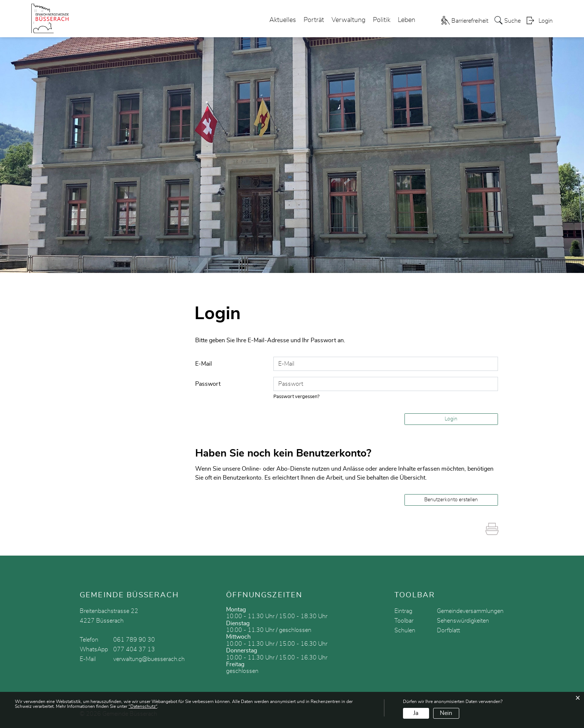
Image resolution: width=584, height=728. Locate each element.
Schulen (405, 630)
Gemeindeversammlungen (470, 611)
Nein (446, 713)
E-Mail (204, 364)
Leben (407, 20)
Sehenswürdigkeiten (463, 621)
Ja (416, 713)
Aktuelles (283, 20)
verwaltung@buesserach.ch (149, 659)
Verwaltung (348, 20)
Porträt (314, 20)
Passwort (208, 384)
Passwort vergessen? (296, 397)
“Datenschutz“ (143, 706)
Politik (382, 20)
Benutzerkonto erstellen (451, 500)
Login (546, 21)
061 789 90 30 (134, 640)
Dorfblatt (448, 630)
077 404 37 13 (134, 649)
